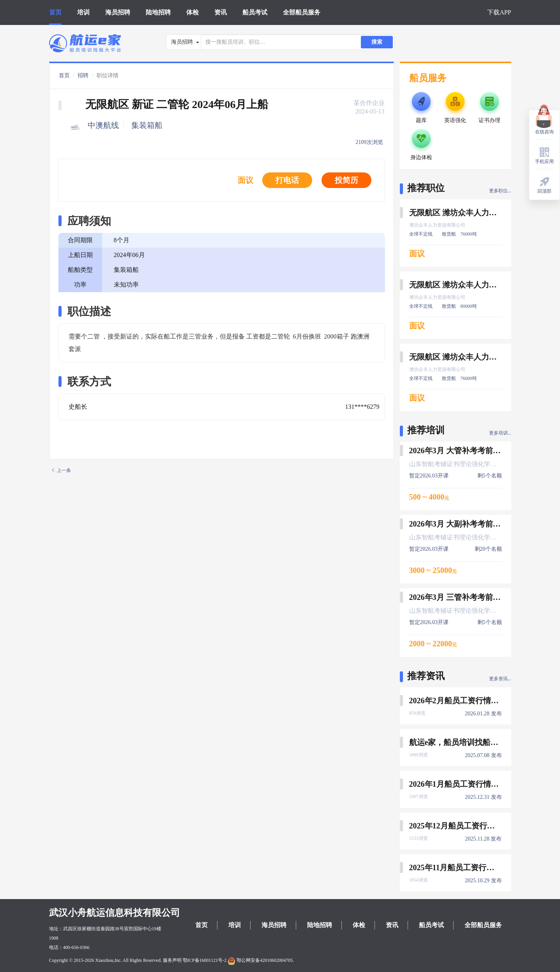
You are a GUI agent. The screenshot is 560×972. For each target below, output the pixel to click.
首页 (55, 12)
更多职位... (500, 191)
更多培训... (500, 433)
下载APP (499, 12)
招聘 (83, 75)
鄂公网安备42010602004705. (261, 960)
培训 (83, 12)
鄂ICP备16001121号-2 (205, 960)
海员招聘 (118, 12)
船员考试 (255, 12)
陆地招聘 (158, 12)
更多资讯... (500, 679)
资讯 (221, 12)
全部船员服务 (302, 12)
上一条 (61, 470)
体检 (193, 12)
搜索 (377, 42)
